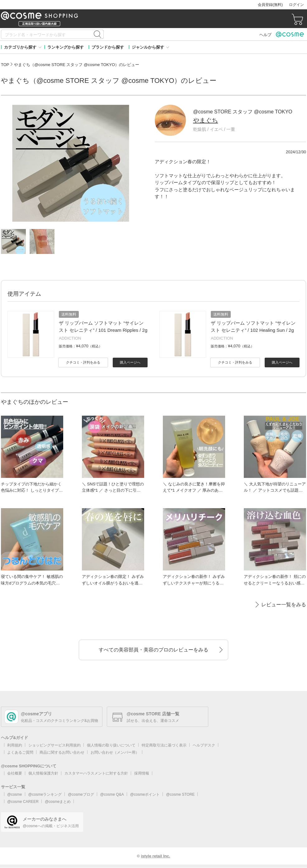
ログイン (296, 5)
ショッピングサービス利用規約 (54, 745)
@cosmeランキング (45, 794)
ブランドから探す (108, 47)
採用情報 (142, 773)
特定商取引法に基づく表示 (164, 745)
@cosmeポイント (145, 794)
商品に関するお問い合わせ (62, 752)
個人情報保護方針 (43, 773)
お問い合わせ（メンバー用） (115, 752)
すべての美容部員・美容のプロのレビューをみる (153, 650)
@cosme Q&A (112, 794)
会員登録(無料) (270, 5)
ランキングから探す (66, 47)
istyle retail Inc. (156, 856)
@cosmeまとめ (58, 802)
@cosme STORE (180, 794)
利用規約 (15, 745)
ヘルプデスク (204, 745)
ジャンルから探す (148, 47)
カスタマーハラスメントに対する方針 (96, 773)
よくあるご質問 (20, 752)
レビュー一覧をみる (284, 605)
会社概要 (15, 773)
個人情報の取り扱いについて (111, 745)
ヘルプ (265, 35)
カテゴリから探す (20, 47)
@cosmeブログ (81, 794)
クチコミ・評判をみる (83, 362)
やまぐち (205, 120)
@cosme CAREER (23, 802)
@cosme (15, 794)
